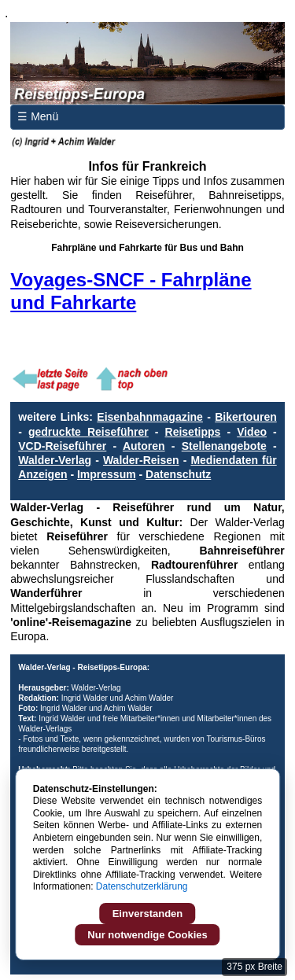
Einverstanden (148, 914)
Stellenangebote (224, 446)
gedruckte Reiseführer (88, 432)
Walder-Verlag (55, 460)
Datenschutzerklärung (142, 886)
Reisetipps (193, 432)
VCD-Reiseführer (62, 446)
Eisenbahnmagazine (150, 417)
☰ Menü (38, 116)
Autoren (144, 446)
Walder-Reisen (141, 460)
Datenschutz (178, 474)
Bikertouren (246, 417)
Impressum (107, 474)
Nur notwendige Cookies (147, 935)
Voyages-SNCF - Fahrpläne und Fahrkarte (131, 291)
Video (252, 432)
